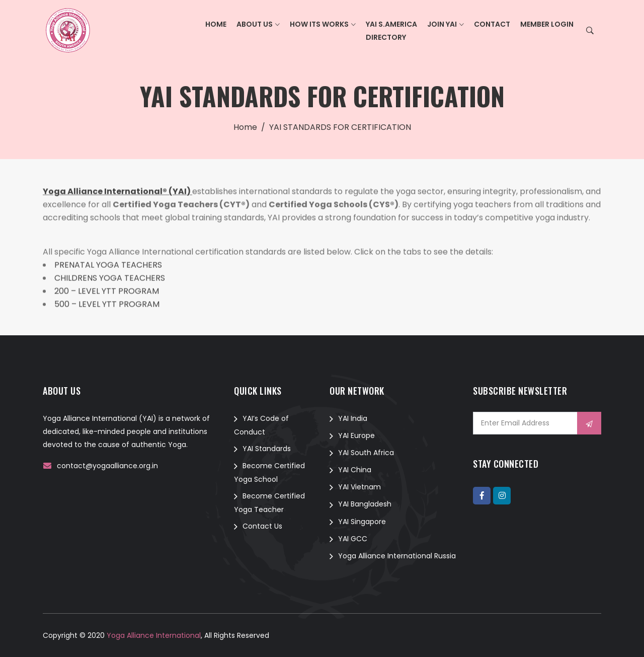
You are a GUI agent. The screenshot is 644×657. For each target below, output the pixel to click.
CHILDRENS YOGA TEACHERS (110, 279)
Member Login (547, 24)
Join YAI (442, 24)
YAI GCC (353, 539)
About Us (255, 24)
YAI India (353, 418)
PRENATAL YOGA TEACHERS (108, 266)
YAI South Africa (366, 453)
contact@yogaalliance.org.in (107, 466)
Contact (492, 24)
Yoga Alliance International (153, 635)
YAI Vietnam (359, 487)
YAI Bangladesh (365, 504)
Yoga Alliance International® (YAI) (117, 193)
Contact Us (262, 526)
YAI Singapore (362, 522)
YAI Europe (356, 435)
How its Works (319, 24)
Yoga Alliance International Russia (397, 556)
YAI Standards (267, 449)
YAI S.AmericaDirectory (391, 31)
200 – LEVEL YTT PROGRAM (107, 292)
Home (216, 24)
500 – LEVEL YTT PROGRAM (107, 305)
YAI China (355, 470)
